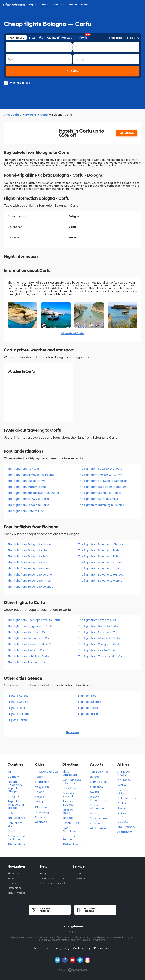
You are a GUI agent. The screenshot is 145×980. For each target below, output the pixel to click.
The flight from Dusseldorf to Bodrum (102, 487)
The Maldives (16, 818)
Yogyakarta (42, 787)
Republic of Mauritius (15, 825)
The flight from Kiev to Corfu (97, 650)
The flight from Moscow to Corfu (99, 632)
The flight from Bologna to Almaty (29, 581)
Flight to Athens (18, 696)
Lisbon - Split (71, 823)
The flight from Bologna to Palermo (101, 556)
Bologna (31, 115)
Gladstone (42, 807)
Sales (11, 878)
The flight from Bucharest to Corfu (30, 638)
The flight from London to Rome (28, 505)
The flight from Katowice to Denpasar (103, 481)
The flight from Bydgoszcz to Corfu (30, 626)
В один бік (36, 38)
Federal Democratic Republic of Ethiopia (15, 787)
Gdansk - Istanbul (68, 795)
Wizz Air (122, 785)
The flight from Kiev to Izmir (25, 469)
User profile (80, 874)
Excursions (15, 888)
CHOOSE (127, 133)
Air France (124, 780)
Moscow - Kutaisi (69, 811)
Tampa (40, 792)
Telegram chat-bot (52, 878)
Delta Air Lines (127, 798)
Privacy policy (61, 948)
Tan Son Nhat (99, 772)
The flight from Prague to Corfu (28, 662)
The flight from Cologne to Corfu (99, 644)
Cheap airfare (13, 115)
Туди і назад (16, 38)
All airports (97, 828)
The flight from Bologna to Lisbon (29, 544)
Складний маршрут (60, 38)
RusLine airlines (123, 792)
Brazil (11, 813)
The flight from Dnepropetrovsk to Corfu (34, 620)
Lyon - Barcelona (69, 830)
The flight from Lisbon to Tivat (27, 481)
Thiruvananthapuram (47, 772)
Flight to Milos (87, 696)
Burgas (95, 777)
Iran (10, 772)
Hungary (13, 796)
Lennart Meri (98, 782)
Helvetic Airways (123, 815)
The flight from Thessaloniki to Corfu (102, 656)
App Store (79, 878)
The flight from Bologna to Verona (30, 575)
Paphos (40, 817)
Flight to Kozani (18, 720)
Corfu (44, 115)
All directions (71, 844)
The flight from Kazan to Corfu (98, 620)
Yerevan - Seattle (69, 838)
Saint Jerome (99, 818)
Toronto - (69, 818)
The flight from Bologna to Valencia (31, 587)
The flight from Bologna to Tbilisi (99, 569)
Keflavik (95, 824)
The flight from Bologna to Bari (28, 562)
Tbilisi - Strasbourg (70, 773)
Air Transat (124, 803)
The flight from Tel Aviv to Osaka (29, 499)
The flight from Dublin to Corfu (98, 626)
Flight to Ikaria (17, 708)
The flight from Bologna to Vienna (100, 581)
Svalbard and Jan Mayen (16, 838)
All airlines (124, 832)
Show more (73, 732)
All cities (40, 822)
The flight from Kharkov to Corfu (29, 632)
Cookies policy (82, 948)
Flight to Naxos (88, 708)
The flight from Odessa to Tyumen (100, 475)
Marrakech (42, 782)
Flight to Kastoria (19, 714)
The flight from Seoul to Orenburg (100, 469)
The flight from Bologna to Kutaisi (100, 562)
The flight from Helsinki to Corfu (28, 656)
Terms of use (41, 948)
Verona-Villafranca (97, 807)
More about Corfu (72, 333)
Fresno (40, 797)
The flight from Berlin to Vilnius (98, 499)
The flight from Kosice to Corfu (27, 650)
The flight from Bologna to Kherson (30, 550)
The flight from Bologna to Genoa (29, 569)
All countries (15, 844)
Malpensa (96, 787)
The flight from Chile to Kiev (26, 511)
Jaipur (39, 802)
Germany (13, 777)
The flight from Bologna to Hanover (101, 575)
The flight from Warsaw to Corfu (99, 638)
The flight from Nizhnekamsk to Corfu (32, 644)
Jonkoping (42, 812)
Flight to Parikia (88, 714)
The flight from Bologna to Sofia (28, 556)
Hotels (12, 883)
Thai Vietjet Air (127, 827)
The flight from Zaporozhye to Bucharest (34, 493)
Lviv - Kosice (71, 788)
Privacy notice (103, 948)
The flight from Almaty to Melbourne (31, 475)
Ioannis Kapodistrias (98, 799)
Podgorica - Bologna (70, 803)
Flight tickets (16, 874)
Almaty (94, 814)
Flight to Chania (18, 702)
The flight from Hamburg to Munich (101, 505)
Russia (122, 808)
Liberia (12, 831)
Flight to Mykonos (90, 702)
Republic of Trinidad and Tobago (16, 805)
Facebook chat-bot (53, 883)
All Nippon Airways (124, 773)
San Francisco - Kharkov (72, 782)
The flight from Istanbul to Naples (100, 493)
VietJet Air (124, 822)
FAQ (43, 874)
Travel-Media (16, 893)
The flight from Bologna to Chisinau (101, 544)
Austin (39, 777)
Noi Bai (95, 792)
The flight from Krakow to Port (27, 487)
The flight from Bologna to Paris (99, 550)
